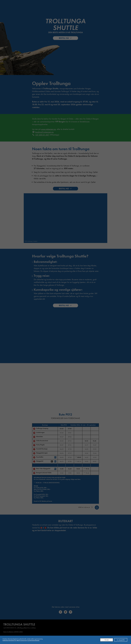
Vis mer (107, 640)
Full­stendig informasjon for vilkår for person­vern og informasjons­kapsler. (21, 640)
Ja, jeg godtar (121, 640)
